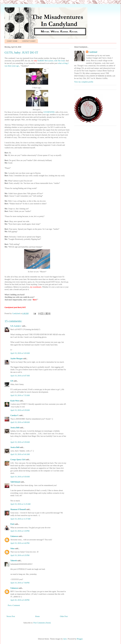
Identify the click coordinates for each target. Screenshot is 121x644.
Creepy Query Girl (18, 460)
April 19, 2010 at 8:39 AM (20, 410)
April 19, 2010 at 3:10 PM (20, 531)
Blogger (80, 639)
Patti (12, 524)
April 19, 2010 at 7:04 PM (20, 583)
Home (37, 616)
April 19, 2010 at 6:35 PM (20, 555)
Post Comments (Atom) (42, 623)
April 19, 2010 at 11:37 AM (20, 519)
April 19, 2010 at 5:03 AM (20, 353)
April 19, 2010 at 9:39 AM (20, 442)
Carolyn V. (15, 415)
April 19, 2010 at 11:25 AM (20, 504)
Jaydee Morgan (16, 359)
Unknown (14, 536)
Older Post (64, 616)
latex (65, 639)
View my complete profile (84, 82)
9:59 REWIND (49, 112)
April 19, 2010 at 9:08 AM (20, 422)
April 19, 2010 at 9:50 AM (20, 477)
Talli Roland (15, 482)
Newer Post (11, 616)
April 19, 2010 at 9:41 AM (20, 454)
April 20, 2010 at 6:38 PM (20, 600)
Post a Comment (14, 605)
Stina (12, 549)
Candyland (93, 52)
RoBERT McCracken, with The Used (51, 61)
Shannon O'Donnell (18, 509)
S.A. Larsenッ (16, 326)
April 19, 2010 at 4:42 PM (20, 543)
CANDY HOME (12, 41)
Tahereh (14, 561)
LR (12, 381)
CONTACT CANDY (29, 41)
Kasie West (15, 401)
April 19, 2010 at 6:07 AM (20, 376)
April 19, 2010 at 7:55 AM (20, 395)
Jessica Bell (15, 428)
